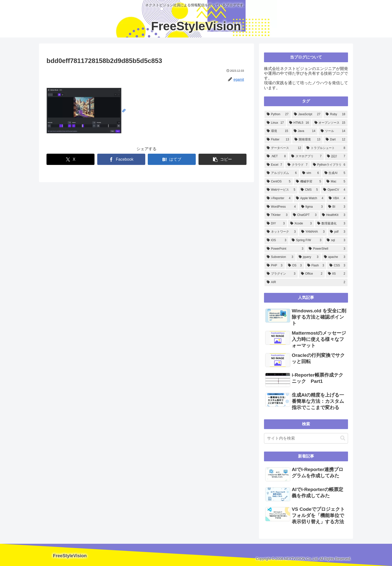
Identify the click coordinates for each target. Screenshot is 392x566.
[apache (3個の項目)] (335, 257)
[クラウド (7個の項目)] (297, 165)
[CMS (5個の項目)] (309, 190)
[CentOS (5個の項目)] (279, 182)
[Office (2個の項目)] (312, 274)
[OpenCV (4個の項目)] (334, 190)
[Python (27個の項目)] (278, 114)
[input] (306, 438)
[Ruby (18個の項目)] (335, 114)
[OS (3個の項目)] (295, 266)
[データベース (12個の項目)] (284, 148)
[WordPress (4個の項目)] (281, 207)
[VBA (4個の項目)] (337, 198)
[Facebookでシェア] (121, 159)
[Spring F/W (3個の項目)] (306, 240)
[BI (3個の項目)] (337, 207)
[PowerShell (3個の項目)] (327, 249)
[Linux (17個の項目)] (275, 123)
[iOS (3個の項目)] (276, 240)
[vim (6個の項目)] (311, 173)
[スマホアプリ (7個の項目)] (306, 156)
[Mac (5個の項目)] (336, 182)
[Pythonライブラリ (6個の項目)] (329, 165)
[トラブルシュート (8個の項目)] (326, 148)
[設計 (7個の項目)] (336, 156)
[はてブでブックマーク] (172, 159)
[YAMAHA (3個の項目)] (313, 232)
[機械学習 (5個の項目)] (308, 182)
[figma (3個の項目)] (312, 207)
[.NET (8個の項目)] (276, 156)
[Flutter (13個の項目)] (278, 140)
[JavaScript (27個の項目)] (307, 114)
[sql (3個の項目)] (336, 240)
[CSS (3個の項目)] (337, 266)
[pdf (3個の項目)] (338, 232)
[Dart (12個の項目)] (335, 140)
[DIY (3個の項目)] (276, 224)
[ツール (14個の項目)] (333, 131)
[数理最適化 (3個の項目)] (331, 224)
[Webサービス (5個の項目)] (281, 190)
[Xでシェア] (70, 159)
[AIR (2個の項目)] (306, 282)
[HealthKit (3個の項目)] (334, 215)
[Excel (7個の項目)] (274, 165)
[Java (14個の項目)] (305, 131)
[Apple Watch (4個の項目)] (310, 198)
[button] (222, 159)
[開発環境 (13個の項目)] (307, 140)
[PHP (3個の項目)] (275, 266)
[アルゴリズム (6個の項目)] (282, 173)
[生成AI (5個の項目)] (335, 173)
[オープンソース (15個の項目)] (330, 123)
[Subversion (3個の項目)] (280, 257)
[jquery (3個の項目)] (309, 257)
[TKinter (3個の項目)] (277, 215)
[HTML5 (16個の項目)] (299, 123)
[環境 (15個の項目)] (277, 131)
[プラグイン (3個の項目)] (281, 274)
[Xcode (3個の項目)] (301, 224)
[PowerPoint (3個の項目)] (285, 249)
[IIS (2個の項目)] (337, 274)
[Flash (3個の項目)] (316, 266)
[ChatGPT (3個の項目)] (305, 215)
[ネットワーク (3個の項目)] (281, 232)
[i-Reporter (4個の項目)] (279, 198)
